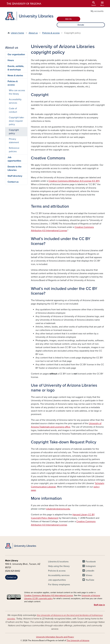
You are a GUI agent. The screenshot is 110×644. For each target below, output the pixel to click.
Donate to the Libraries (15, 168)
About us (33, 33)
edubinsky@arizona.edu (58, 509)
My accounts (97, 11)
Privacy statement (14, 141)
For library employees (59, 585)
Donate (81, 25)
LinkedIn (90, 571)
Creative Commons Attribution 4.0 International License (49, 595)
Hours (11, 60)
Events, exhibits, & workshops (16, 68)
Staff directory (15, 176)
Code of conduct (13, 110)
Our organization (16, 54)
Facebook (91, 562)
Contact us (13, 182)
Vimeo (89, 575)
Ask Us (68, 19)
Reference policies (14, 150)
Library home (17, 33)
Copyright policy (14, 132)
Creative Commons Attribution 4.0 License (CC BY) (74, 181)
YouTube (90, 580)
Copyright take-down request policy (17, 121)
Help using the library (59, 566)
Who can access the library (17, 92)
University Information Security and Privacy (55, 637)
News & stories (15, 76)
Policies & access (51, 33)
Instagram (91, 566)
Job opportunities (14, 159)
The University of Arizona (78, 640)
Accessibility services (15, 101)
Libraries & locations (58, 562)
